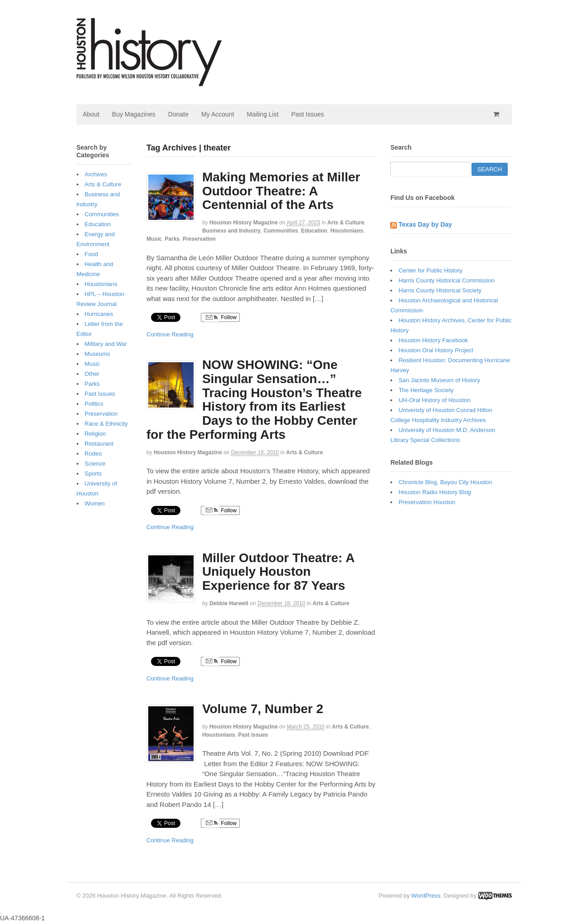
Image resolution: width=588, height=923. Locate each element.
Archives (96, 174)
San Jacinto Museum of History (439, 380)
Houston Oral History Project (436, 350)
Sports (93, 474)
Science (95, 464)
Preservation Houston (427, 502)
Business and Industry (231, 231)
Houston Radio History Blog (435, 492)
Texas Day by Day (425, 224)
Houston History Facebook (433, 340)
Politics (94, 404)
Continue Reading (170, 334)
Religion (95, 434)
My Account (218, 114)
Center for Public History (430, 270)
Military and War (106, 344)
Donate (178, 114)
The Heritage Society (426, 390)
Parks (173, 239)
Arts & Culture (346, 223)
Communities (281, 231)
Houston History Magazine (244, 223)
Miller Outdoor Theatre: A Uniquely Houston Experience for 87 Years (278, 572)
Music (154, 239)
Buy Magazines (134, 114)
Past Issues (307, 114)
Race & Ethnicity (106, 424)
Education (314, 231)
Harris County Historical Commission (447, 280)
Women (95, 503)
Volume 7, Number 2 (263, 709)
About (91, 114)
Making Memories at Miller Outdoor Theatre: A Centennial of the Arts (281, 191)
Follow (220, 318)
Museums (97, 354)
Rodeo (93, 454)
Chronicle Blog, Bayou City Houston (445, 482)
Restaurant (99, 444)
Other (92, 374)
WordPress (426, 896)
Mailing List (262, 114)
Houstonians (347, 231)
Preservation (199, 239)
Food (92, 254)
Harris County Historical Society (440, 290)
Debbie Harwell (229, 603)
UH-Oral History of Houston (434, 400)
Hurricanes (99, 314)
